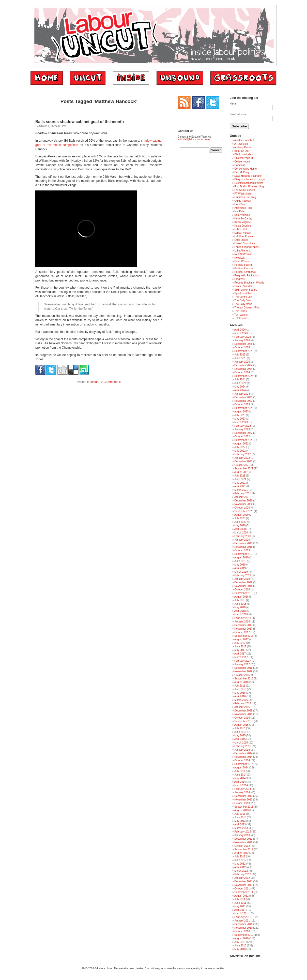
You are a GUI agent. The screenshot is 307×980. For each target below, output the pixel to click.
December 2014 (243, 753)
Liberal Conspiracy (245, 243)
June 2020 (240, 522)
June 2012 (240, 860)
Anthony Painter (243, 147)
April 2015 (240, 739)
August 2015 (241, 725)
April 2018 (240, 611)
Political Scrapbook (245, 272)
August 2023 (241, 412)
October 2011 (242, 889)
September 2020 (244, 511)
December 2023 (243, 397)
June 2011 (240, 903)
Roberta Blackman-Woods (249, 283)
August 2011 (241, 896)
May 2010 (240, 949)
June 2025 (240, 358)
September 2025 (244, 351)
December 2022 (243, 433)
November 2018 (243, 586)
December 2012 (243, 839)
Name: (233, 104)
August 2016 (241, 682)
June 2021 (240, 479)
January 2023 (242, 429)
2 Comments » (111, 382)
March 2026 (241, 333)
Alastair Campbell (244, 140)
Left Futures (241, 240)
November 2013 (243, 800)
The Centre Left (243, 297)
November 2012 (243, 842)
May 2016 (240, 693)
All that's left (241, 144)
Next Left (239, 258)
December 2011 (243, 881)
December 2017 (243, 625)
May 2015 (240, 736)
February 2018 (243, 618)
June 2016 (240, 689)
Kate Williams (242, 215)
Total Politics (241, 318)
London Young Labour (247, 247)
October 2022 (242, 436)
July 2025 (240, 355)
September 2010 (244, 935)
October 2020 (242, 508)
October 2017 (242, 632)
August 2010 (241, 938)
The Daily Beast (243, 300)
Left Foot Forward (244, 236)
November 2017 (243, 629)
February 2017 (243, 661)
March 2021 (241, 490)
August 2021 (241, 472)
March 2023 (241, 422)
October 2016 (242, 675)
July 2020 (240, 518)
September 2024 (244, 376)
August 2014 (241, 768)
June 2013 (240, 817)
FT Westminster (243, 194)
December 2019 (243, 543)
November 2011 (243, 885)
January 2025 (242, 362)
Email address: (238, 114)
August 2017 (241, 639)
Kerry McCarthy (243, 219)
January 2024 (242, 394)
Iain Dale (239, 211)
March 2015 (241, 743)
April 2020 (240, 529)
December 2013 (243, 796)
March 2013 (241, 828)
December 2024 (243, 365)
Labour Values (242, 233)
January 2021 (242, 497)
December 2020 (243, 501)
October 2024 (242, 372)
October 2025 (242, 347)
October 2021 (242, 465)
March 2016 (241, 700)
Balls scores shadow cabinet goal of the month (80, 122)
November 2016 (243, 671)
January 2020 (242, 540)
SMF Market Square (246, 290)
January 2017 (242, 664)
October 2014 (242, 760)
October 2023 (242, 404)
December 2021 (243, 461)
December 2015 (243, 711)
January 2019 (242, 579)
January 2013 (242, 835)
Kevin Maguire (242, 222)
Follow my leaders (245, 190)
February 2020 (243, 536)
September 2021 (244, 469)
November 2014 (243, 757)
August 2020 (241, 515)
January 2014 (242, 792)
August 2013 (241, 810)
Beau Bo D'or (242, 151)
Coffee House (242, 162)
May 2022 (240, 451)
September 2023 (244, 408)
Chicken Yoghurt (244, 158)
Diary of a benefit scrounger (250, 179)
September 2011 (244, 892)
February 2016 (243, 703)
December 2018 (243, 582)
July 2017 (240, 643)
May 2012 (240, 864)
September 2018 (244, 593)
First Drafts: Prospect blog (249, 187)
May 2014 (240, 778)
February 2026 (243, 337)
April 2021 (240, 486)
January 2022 (242, 458)
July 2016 (240, 686)
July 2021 (240, 476)
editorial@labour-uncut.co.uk (194, 139)
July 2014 (240, 771)
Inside (95, 382)
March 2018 (241, 614)
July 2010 (240, 942)
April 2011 (240, 910)
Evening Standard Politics (249, 183)
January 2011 (242, 921)
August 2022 (241, 444)
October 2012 (242, 846)
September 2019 (244, 554)
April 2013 (240, 825)
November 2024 (243, 369)
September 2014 (244, 764)
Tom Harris (240, 311)
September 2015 (244, 721)
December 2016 (243, 668)
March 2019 (241, 572)
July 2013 (240, 814)
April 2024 (240, 390)
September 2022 (244, 440)
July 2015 (240, 728)
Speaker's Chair (243, 293)
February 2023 (243, 426)
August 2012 (241, 853)
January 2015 (242, 750)
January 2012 (242, 878)
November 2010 (243, 928)
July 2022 (240, 447)
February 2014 (243, 789)
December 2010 (243, 924)
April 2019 (240, 568)
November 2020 (243, 504)
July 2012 (240, 857)
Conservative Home (245, 169)
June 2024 (240, 383)
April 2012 (240, 867)
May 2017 (240, 650)
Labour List (241, 229)
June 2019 (240, 561)
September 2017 (244, 636)
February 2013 (243, 832)
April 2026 (240, 330)
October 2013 (242, 803)
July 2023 (240, 415)
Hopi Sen (240, 204)
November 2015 (243, 714)
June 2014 (240, 775)
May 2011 (240, 906)
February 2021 (243, 493)
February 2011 (243, 917)
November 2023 (243, 401)
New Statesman (243, 254)
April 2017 (240, 654)
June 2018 (240, 604)
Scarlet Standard (244, 286)
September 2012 (244, 849)
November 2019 (243, 547)
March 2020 (241, 533)
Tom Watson (241, 315)
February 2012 (243, 874)
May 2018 (240, 607)
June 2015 (240, 732)
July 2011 (240, 899)
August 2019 (241, 558)
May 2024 (240, 387)
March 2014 (241, 785)
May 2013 (240, 821)
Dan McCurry (242, 172)
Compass (240, 165)
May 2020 (240, 525)
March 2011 (241, 914)
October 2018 (242, 590)
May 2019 (240, 565)
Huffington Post (243, 208)
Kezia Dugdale (243, 226)
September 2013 (244, 807)
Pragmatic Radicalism (247, 276)
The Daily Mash (243, 304)
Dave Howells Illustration (248, 176)
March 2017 (241, 657)
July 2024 (240, 380)
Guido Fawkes (242, 201)
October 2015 (242, 718)
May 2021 (240, 483)
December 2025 (243, 344)
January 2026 (242, 340)
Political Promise (244, 268)
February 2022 (243, 454)
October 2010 (242, 931)
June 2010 (240, 946)
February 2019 (243, 575)
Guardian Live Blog (245, 197)
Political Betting (243, 265)
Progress (239, 279)
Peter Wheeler (242, 261)
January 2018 (242, 622)
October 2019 (242, 550)
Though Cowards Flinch (248, 308)
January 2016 (242, 707)
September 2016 (244, 679)
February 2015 (243, 746)
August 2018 (241, 597)
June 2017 (240, 647)
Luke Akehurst (242, 251)
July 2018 (240, 600)
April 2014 (240, 782)
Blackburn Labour (244, 154)
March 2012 (241, 871)
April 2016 (240, 696)
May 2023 (240, 419)
